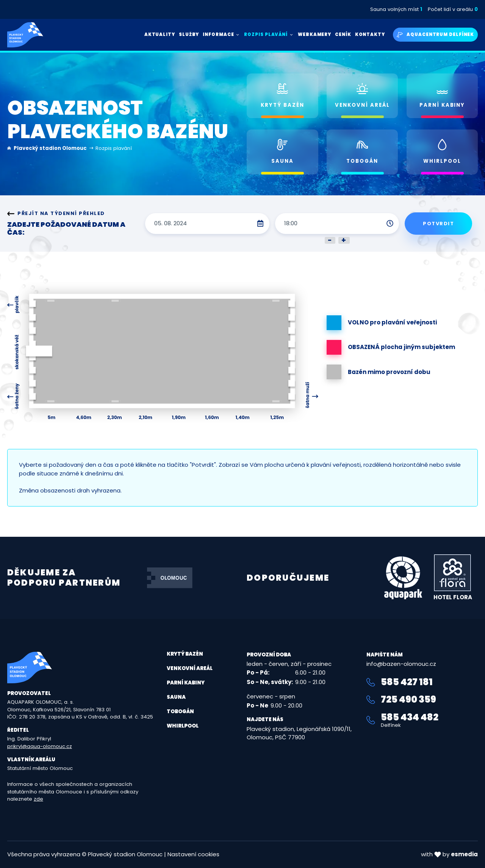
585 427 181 (400, 682)
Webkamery (314, 34)
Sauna (176, 697)
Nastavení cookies (193, 854)
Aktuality (160, 34)
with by (449, 854)
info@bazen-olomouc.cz (401, 664)
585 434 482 (422, 720)
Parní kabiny (186, 683)
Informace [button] (221, 34)
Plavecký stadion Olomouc (50, 148)
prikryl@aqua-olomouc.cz (40, 746)
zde (38, 799)
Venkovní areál (190, 668)
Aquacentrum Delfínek (435, 35)
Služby (189, 34)
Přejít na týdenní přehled (56, 213)
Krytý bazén (185, 654)
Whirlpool (183, 726)
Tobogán (180, 711)
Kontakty (370, 34)
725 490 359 (401, 700)
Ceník (343, 34)
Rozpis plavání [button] (269, 34)
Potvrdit (438, 224)
